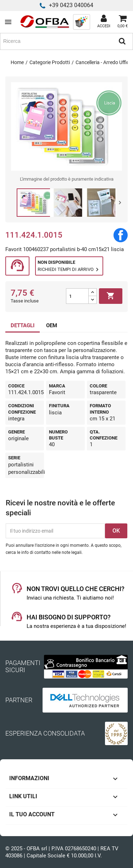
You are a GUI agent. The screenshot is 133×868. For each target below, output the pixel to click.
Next (120, 203)
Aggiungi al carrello (111, 296)
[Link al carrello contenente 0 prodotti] (123, 22)
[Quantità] (77, 296)
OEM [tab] (52, 325)
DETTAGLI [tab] (23, 325)
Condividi (121, 235)
